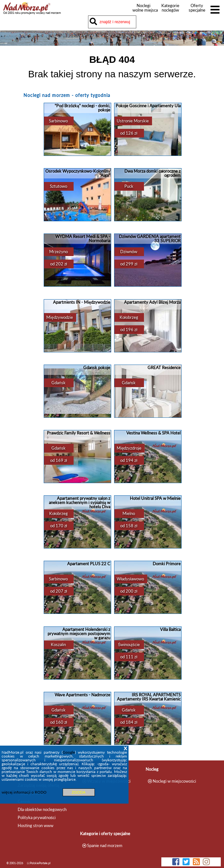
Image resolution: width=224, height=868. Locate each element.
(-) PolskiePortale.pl (39, 863)
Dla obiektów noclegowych (42, 809)
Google (69, 752)
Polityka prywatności (37, 817)
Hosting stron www (36, 825)
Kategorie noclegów (170, 8)
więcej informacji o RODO (24, 792)
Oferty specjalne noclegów (197, 10)
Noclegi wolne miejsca (143, 8)
